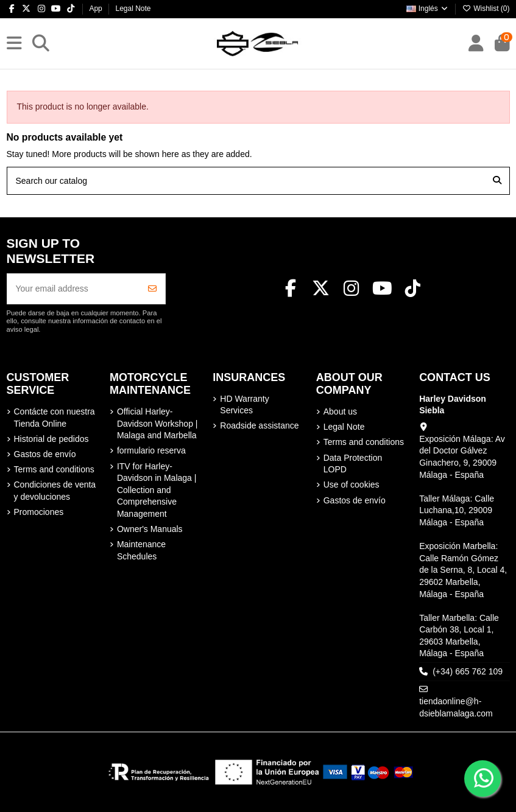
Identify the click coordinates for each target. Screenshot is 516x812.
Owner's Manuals (150, 529)
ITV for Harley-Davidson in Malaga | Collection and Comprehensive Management (157, 490)
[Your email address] (74, 289)
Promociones (39, 512)
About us (340, 411)
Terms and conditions (54, 469)
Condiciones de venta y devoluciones (55, 491)
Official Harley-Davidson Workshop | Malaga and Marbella (157, 423)
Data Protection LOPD (353, 464)
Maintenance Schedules (141, 550)
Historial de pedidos (51, 439)
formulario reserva (151, 450)
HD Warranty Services (244, 405)
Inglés (428, 9)
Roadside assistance (259, 425)
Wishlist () (486, 9)
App (97, 9)
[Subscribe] (152, 289)
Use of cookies (352, 485)
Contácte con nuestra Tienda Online (55, 418)
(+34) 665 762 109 (468, 671)
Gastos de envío (45, 454)
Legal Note (133, 9)
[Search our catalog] (497, 180)
